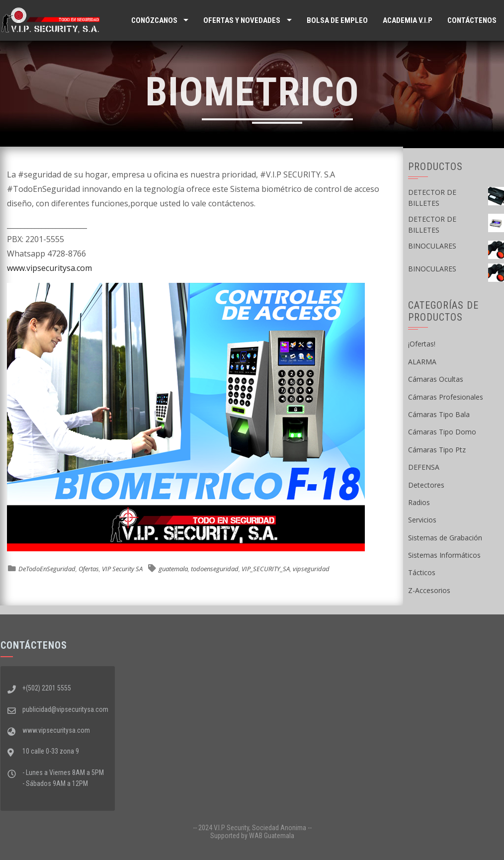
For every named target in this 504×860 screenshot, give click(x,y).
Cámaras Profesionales (446, 397)
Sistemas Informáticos (444, 555)
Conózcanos (154, 20)
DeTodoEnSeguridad (47, 569)
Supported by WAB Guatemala (252, 836)
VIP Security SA (122, 569)
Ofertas (89, 569)
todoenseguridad (215, 569)
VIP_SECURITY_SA (266, 569)
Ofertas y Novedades (242, 20)
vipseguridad (311, 569)
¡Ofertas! (422, 344)
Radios (419, 502)
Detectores (426, 485)
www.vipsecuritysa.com (49, 268)
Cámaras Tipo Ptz (437, 450)
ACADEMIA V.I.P (408, 20)
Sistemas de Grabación (445, 538)
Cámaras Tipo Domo (442, 432)
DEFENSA (424, 467)
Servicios (422, 520)
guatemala (173, 569)
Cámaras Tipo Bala (439, 414)
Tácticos (422, 572)
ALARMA (422, 362)
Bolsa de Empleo (337, 20)
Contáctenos (472, 20)
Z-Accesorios (429, 590)
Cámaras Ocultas (436, 379)
